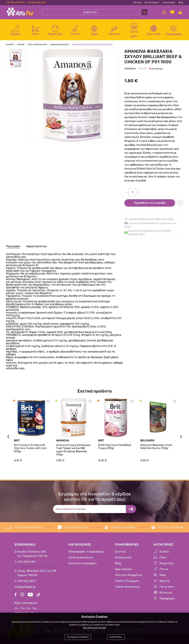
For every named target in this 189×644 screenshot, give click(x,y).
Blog (181, 2)
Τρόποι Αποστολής (127, 587)
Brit (17, 440)
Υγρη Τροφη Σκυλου (37, 45)
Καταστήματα (152, 2)
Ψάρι (163, 575)
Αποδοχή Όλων (116, 637)
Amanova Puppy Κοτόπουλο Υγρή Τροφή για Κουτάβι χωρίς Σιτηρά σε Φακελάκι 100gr (73, 450)
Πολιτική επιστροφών (83, 563)
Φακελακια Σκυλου (60, 45)
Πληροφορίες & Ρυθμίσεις (78, 637)
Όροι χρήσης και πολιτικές (94, 628)
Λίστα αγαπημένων (81, 557)
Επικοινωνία (169, 2)
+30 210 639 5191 (15, 2)
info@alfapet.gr (25, 587)
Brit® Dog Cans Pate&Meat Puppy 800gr (115, 447)
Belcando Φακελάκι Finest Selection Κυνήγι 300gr (156, 447)
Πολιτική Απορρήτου (129, 575)
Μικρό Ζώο (167, 563)
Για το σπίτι (167, 587)
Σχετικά (137, 2)
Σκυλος (21, 45)
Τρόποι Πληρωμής (127, 581)
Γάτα (163, 557)
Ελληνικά (166, 593)
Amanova (130, 69)
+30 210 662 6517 (36, 2)
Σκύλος (164, 552)
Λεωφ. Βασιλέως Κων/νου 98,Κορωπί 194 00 (37, 573)
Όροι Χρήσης (123, 569)
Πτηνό (164, 569)
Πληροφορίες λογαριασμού (86, 552)
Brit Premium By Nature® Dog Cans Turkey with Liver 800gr (30, 448)
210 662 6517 (27, 581)
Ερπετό (164, 581)
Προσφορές (167, 599)
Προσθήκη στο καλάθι (150, 203)
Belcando (147, 440)
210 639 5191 (27, 562)
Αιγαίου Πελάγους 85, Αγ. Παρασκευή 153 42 (32, 554)
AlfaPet (10, 45)
